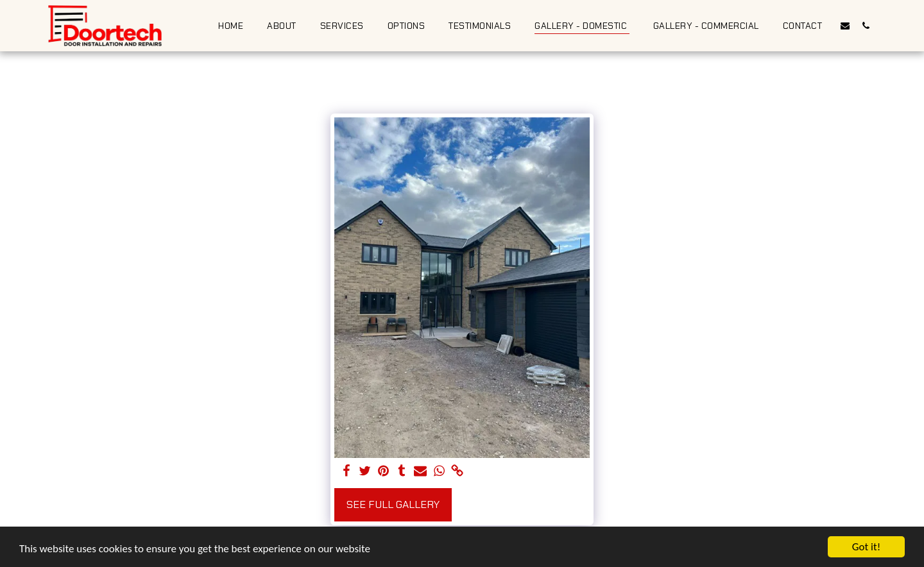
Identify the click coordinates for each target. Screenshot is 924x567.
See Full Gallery (393, 504)
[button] (845, 25)
